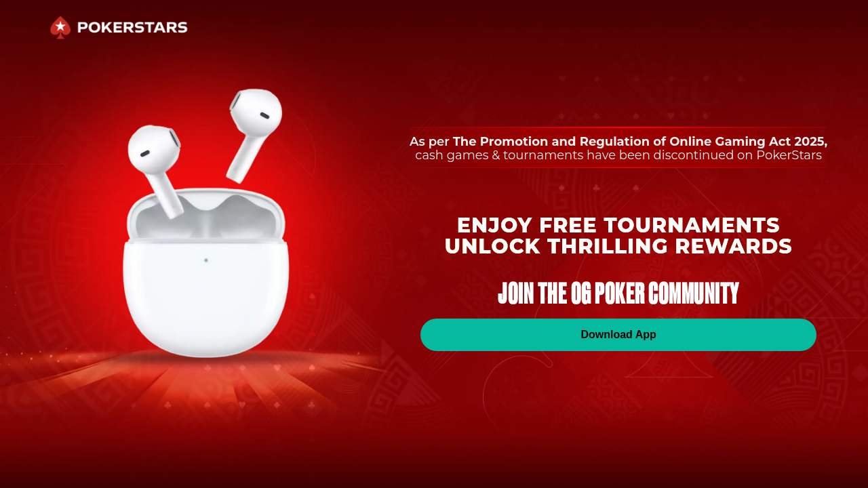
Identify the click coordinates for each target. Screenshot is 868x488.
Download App (618, 334)
